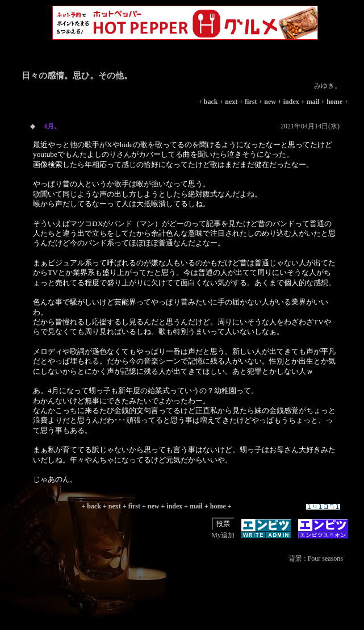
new (270, 102)
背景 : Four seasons (316, 558)
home (334, 102)
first (251, 102)
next (231, 102)
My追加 (223, 535)
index (291, 102)
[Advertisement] (185, 604)
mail (313, 102)
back (211, 102)
